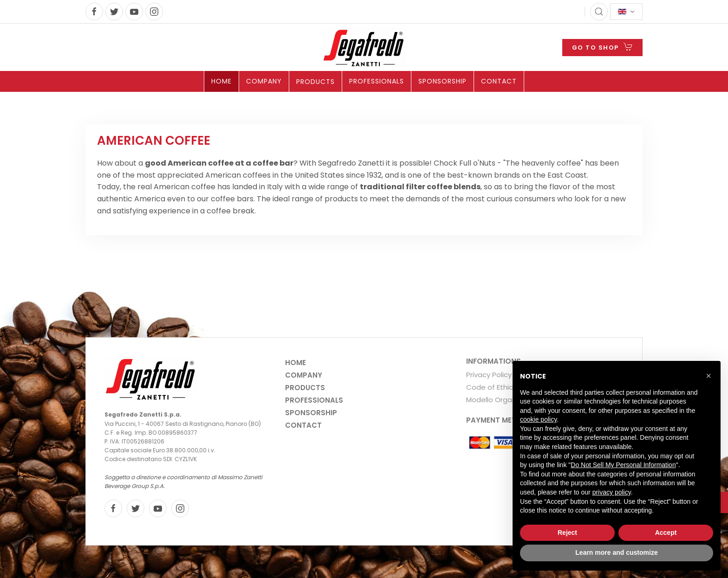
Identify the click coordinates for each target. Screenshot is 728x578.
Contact (499, 81)
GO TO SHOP (602, 47)
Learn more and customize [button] (616, 552)
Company (264, 81)
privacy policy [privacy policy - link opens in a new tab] (612, 492)
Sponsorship (442, 81)
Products (315, 82)
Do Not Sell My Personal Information (623, 465)
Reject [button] (567, 533)
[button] (708, 376)
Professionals (377, 81)
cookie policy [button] (538, 419)
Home (221, 81)
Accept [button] (666, 533)
